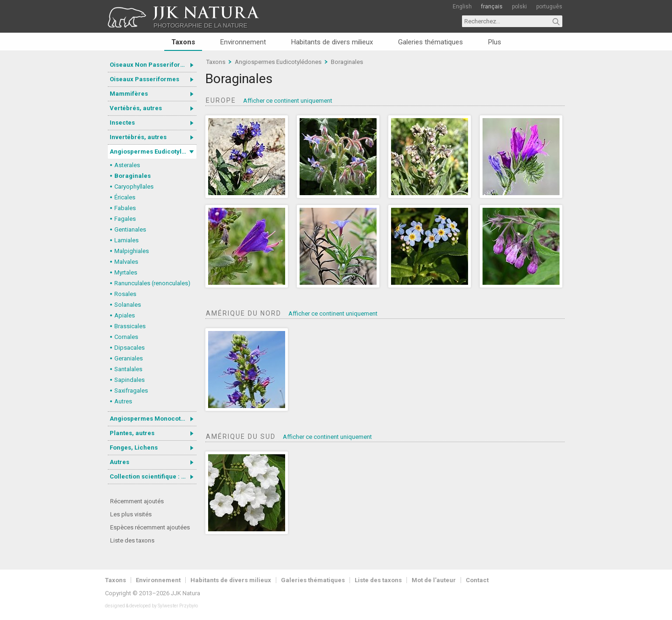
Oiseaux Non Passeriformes (151, 65)
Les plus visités (131, 514)
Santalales (128, 369)
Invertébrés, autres (138, 137)
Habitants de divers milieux (332, 42)
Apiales (125, 315)
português (549, 7)
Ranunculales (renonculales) (152, 283)
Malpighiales (132, 251)
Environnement (243, 42)
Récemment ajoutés (137, 501)
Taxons (183, 42)
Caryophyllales (134, 187)
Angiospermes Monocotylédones (153, 419)
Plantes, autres (132, 433)
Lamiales (126, 240)
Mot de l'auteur (434, 580)
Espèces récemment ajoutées (150, 527)
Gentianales (130, 229)
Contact (477, 580)
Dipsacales (129, 348)
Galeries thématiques (430, 42)
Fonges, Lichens (134, 447)
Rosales (125, 294)
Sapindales (129, 380)
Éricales (125, 197)
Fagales (125, 219)
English (462, 7)
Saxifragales (131, 391)
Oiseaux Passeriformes (144, 79)
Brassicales (130, 326)
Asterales (127, 165)
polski (519, 7)
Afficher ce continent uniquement (288, 101)
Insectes (122, 123)
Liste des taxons (132, 540)
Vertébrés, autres (136, 108)
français (492, 7)
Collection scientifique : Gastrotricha (153, 476)
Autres (123, 401)
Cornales (126, 337)
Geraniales (129, 358)
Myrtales (126, 272)
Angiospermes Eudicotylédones (153, 151)
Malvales (126, 262)
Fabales (125, 208)
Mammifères (129, 94)
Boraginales (133, 176)
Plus (495, 42)
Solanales (128, 305)
